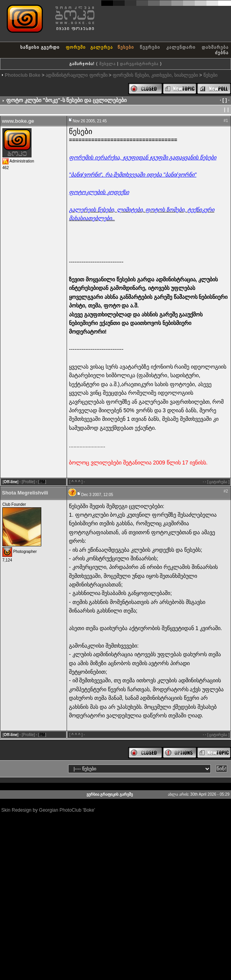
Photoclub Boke (22, 75)
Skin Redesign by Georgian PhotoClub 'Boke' (48, 810)
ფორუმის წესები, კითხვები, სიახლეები (155, 75)
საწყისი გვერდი (40, 47)
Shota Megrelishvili (25, 493)
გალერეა (102, 47)
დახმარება (215, 47)
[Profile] (28, 482)
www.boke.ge (18, 121)
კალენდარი (181, 47)
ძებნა (222, 53)
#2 (226, 491)
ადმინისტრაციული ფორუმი (76, 75)
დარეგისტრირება (139, 64)
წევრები (150, 47)
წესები (126, 47)
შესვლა (108, 64)
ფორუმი (76, 47)
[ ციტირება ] (218, 482)
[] (42, 482)
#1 (226, 121)
